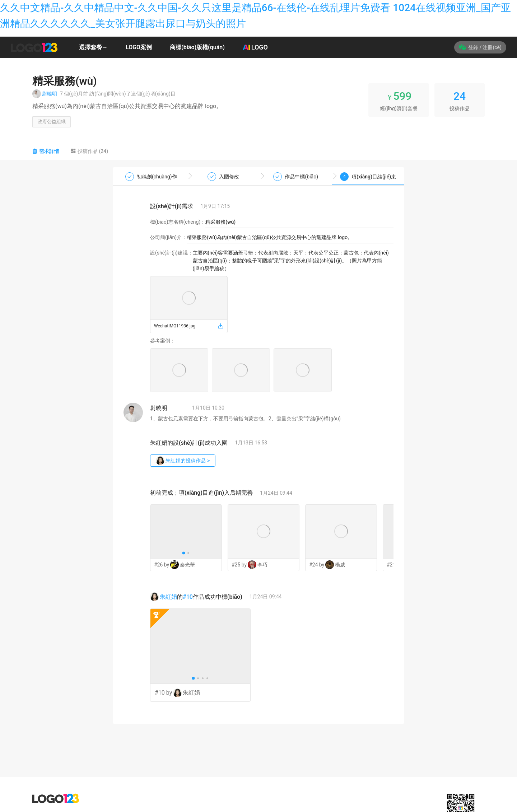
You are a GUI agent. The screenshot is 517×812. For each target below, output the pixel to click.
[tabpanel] (258, 447)
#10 (188, 599)
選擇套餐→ (93, 47)
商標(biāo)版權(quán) (197, 47)
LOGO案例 (139, 47)
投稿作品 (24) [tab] (89, 153)
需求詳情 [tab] (46, 153)
